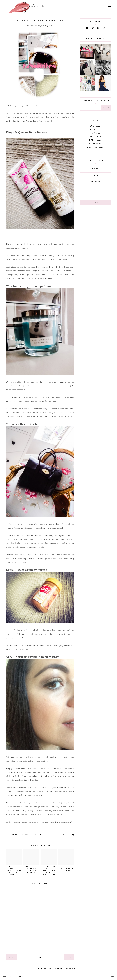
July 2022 (95, 126)
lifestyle (36, 835)
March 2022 (95, 140)
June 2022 (95, 130)
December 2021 (95, 144)
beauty (13, 835)
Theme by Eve (106, 976)
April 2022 (95, 137)
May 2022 (95, 133)
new (11, 957)
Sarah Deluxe (18, 976)
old (69, 957)
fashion (24, 835)
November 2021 (95, 147)
